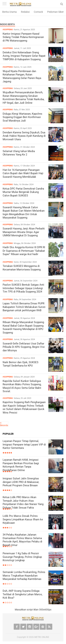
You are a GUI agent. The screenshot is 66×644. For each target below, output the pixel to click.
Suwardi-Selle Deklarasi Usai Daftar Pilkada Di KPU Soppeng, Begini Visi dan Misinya (24, 347)
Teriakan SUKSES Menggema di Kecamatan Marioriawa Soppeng (22, 268)
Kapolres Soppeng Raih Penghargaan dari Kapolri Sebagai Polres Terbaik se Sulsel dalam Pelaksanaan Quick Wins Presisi (24, 407)
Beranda (4, 425)
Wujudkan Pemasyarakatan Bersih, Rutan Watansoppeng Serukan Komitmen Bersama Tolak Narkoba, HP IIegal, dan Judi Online (23, 98)
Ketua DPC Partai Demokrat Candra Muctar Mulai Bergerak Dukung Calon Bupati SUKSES (23, 192)
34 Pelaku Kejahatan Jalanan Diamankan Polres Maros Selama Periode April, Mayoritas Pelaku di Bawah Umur (22, 540)
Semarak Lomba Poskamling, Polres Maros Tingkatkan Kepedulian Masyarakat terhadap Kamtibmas (24, 576)
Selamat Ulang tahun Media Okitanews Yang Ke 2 (19, 153)
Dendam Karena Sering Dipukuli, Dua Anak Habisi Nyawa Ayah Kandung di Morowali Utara (24, 136)
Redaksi (25, 12)
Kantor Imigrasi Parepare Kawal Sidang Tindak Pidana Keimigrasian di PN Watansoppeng (23, 37)
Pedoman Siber (55, 12)
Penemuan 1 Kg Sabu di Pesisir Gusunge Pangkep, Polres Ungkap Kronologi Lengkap (22, 557)
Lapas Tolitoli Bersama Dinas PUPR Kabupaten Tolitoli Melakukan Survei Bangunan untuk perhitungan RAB (24, 307)
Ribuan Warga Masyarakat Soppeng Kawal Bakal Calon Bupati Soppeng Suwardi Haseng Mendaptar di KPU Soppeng (23, 327)
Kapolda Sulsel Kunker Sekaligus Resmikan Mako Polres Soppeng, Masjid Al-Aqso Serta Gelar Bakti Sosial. (22, 386)
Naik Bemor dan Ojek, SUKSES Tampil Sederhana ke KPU (21, 364)
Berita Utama (10, 12)
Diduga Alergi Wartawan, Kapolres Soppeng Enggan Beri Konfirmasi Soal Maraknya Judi (22, 117)
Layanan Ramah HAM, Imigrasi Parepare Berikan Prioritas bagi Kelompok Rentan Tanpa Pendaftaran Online (21, 465)
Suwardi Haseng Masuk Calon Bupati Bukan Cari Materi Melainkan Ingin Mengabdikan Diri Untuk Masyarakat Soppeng (24, 213)
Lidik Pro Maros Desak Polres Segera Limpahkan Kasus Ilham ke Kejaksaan (23, 519)
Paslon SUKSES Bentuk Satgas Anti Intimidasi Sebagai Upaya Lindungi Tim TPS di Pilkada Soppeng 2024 (23, 288)
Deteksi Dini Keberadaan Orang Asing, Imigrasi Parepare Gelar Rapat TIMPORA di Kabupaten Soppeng (24, 56)
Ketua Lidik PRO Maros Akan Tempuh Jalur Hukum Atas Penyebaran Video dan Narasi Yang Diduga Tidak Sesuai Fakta (23, 502)
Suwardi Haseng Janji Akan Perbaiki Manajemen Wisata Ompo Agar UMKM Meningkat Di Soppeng (24, 232)
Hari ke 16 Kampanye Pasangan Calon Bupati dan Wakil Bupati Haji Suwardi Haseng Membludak (23, 173)
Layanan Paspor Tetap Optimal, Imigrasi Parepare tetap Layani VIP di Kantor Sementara (24, 444)
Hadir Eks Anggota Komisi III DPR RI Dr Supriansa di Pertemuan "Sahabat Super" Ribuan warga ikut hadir (24, 251)
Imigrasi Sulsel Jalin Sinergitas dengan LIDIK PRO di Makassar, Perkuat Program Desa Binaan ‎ (21, 482)
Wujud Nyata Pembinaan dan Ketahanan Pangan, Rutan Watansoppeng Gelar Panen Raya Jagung (22, 76)
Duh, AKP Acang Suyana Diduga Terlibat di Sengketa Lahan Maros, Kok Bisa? (23, 594)
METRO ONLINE (42, 637)
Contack (38, 12)
